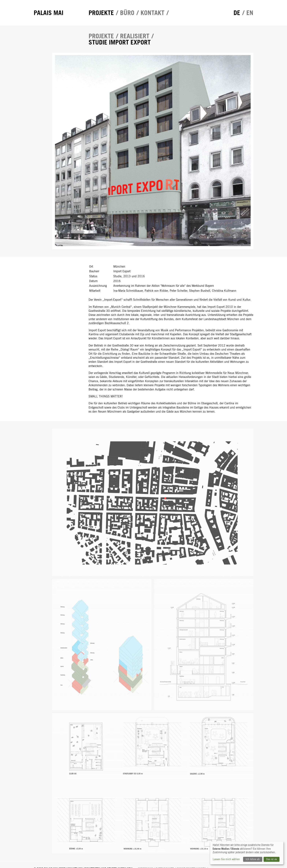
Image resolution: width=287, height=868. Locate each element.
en (250, 13)
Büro (127, 13)
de (237, 13)
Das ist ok (272, 859)
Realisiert (135, 36)
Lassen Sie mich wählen (226, 859)
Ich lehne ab (253, 859)
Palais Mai (49, 13)
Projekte (101, 13)
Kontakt (152, 13)
